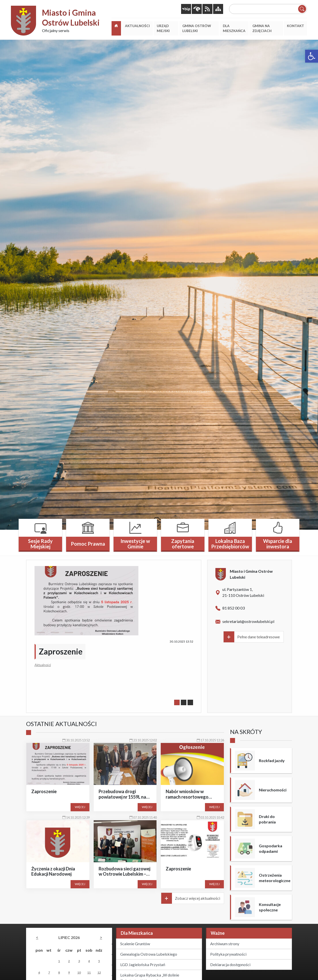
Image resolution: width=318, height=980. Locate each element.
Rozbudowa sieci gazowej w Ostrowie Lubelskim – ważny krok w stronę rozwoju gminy (124, 877)
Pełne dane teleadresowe (258, 637)
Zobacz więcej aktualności (198, 898)
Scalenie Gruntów (135, 944)
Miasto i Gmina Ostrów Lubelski (71, 18)
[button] (312, 56)
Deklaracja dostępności (230, 964)
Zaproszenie (61, 651)
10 (79, 972)
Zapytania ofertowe (183, 544)
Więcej (80, 807)
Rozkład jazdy (272, 760)
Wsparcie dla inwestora (278, 544)
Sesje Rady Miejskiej (40, 544)
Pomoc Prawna (88, 544)
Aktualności (43, 665)
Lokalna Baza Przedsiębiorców (230, 544)
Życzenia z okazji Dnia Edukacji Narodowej (53, 871)
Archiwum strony (225, 944)
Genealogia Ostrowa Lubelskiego (149, 954)
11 (89, 972)
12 (99, 972)
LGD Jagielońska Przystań (143, 964)
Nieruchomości (273, 790)
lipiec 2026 (69, 937)
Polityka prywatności (228, 954)
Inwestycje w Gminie (135, 544)
